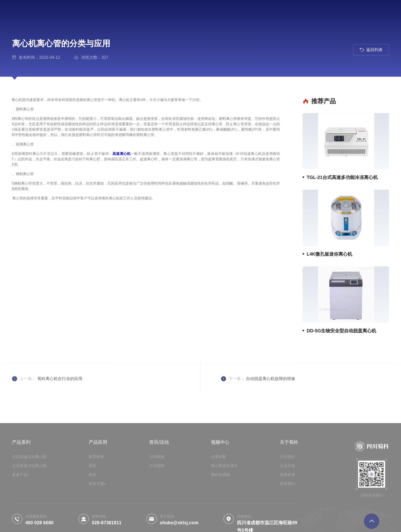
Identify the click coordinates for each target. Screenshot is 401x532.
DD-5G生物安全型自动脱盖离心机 (343, 331)
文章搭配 (219, 496)
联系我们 (287, 522)
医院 (93, 505)
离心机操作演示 (224, 505)
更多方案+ (98, 522)
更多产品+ (21, 513)
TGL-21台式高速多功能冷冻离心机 (344, 177)
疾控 (93, 513)
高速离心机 (110, 154)
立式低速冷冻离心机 (29, 505)
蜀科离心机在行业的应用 (60, 387)
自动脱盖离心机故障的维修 (271, 387)
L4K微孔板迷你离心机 (331, 254)
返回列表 (371, 49)
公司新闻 (157, 496)
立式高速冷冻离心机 (29, 496)
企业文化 (287, 505)
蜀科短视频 (221, 513)
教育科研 (96, 496)
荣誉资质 (287, 513)
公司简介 (287, 496)
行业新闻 (157, 505)
